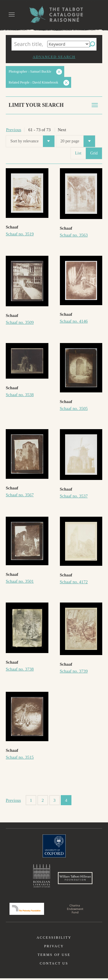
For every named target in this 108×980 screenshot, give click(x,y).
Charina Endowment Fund (75, 911)
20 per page (78, 141)
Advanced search (54, 57)
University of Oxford (54, 846)
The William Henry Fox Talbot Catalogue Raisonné (54, 14)
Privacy (54, 948)
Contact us (54, 965)
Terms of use (54, 956)
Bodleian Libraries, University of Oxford (42, 876)
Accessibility (54, 939)
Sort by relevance (32, 141)
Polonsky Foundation (27, 911)
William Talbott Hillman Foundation (75, 879)
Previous (14, 130)
